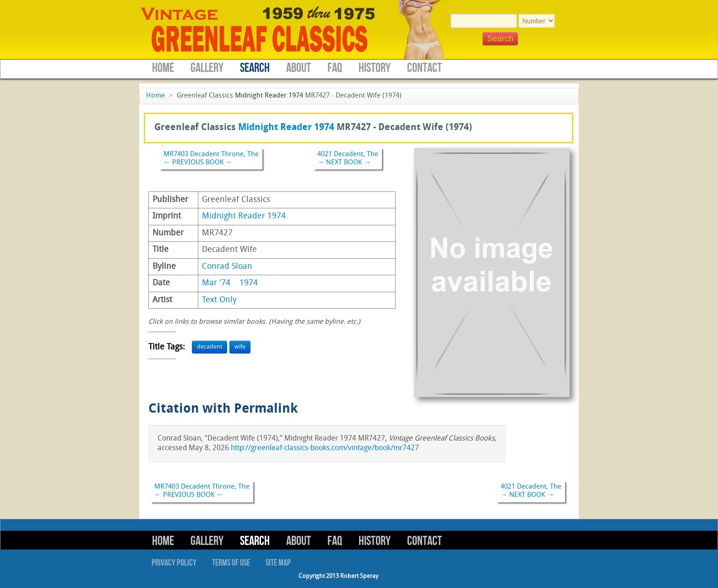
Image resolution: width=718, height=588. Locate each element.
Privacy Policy (174, 563)
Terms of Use (231, 563)
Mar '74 (216, 283)
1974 (249, 283)
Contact (424, 68)
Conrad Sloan (227, 267)
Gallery (207, 68)
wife (240, 347)
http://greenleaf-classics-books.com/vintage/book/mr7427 (325, 448)
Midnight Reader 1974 (269, 96)
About (299, 68)
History (375, 68)
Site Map (278, 563)
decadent (209, 347)
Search (255, 68)
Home (163, 68)
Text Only (219, 300)
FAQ (335, 68)
